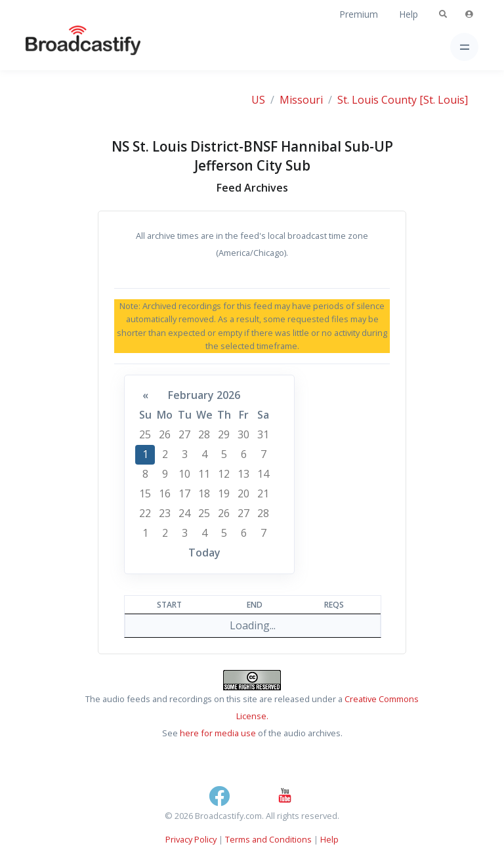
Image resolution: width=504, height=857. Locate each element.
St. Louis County (377, 100)
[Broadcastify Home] (62, 47)
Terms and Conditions (268, 839)
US (258, 100)
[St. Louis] (444, 100)
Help (409, 14)
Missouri (301, 100)
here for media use (218, 733)
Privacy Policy (191, 839)
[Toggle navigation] (464, 47)
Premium (359, 14)
